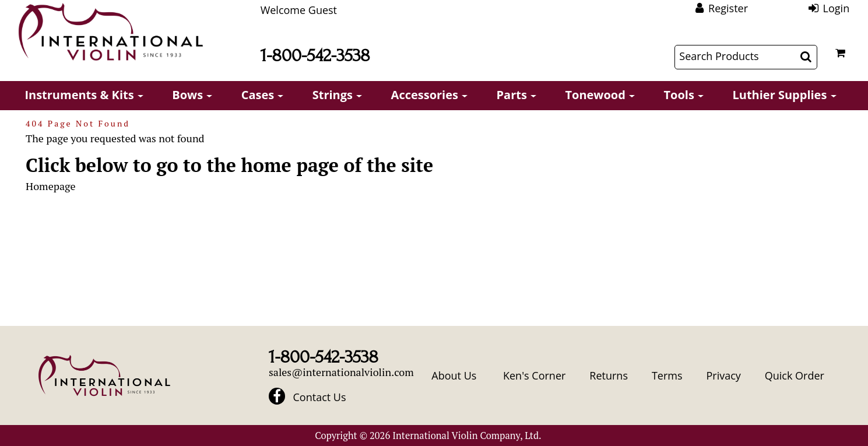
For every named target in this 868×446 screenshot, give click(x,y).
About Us (454, 375)
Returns (609, 375)
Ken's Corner (534, 375)
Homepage (50, 186)
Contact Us (320, 397)
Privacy (723, 375)
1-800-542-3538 (315, 56)
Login (837, 8)
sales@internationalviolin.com (341, 372)
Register (728, 8)
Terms (667, 375)
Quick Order (795, 375)
